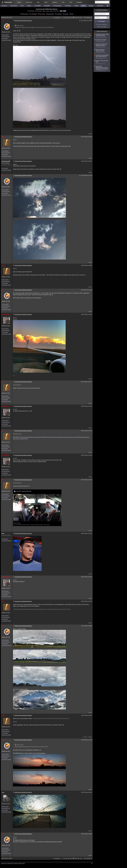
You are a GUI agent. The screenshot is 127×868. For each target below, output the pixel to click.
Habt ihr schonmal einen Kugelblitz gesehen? (102, 46)
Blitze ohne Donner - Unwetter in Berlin (102, 51)
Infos (72, 14)
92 (66, 17)
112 (81, 17)
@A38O (15, 319)
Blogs (38, 2)
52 (65, 17)
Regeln (16, 863)
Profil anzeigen (5, 35)
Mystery (29, 6)
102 (73, 17)
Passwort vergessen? (102, 24)
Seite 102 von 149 (7, 17)
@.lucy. (15, 837)
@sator (15, 580)
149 (85, 17)
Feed (61, 11)
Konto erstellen (103, 27)
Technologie (68, 6)
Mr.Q (3, 21)
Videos (46, 2)
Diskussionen (29, 2)
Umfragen (91, 6)
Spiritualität (47, 6)
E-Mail (65, 11)
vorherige (57, 17)
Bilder (44, 11)
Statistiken (55, 2)
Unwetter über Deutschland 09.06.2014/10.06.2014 (102, 57)
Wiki (71, 2)
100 (69, 17)
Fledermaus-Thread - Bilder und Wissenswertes (102, 36)
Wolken (51, 11)
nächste (88, 17)
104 (78, 17)
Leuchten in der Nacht (102, 41)
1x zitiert (85, 737)
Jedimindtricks (6, 314)
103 (76, 17)
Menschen (4, 6)
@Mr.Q (24, 27)
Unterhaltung (100, 6)
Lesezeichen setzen (6, 40)
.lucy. (3, 792)
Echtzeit (19, 2)
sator (3, 534)
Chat (63, 2)
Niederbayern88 (6, 161)
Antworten (59, 14)
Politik (22, 6)
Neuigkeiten (79, 2)
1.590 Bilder (34, 14)
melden (90, 134)
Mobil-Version (22, 863)
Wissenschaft (14, 6)
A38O (3, 137)
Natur (83, 6)
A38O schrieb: (19, 26)
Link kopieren (5, 38)
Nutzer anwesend (102, 10)
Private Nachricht (6, 37)
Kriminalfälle (38, 6)
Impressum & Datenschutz (7, 863)
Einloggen (103, 21)
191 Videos (42, 14)
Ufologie (76, 6)
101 (71, 17)
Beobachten (51, 14)
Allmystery (8, 2)
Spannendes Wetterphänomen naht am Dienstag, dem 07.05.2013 (102, 69)
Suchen (66, 14)
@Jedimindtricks (17, 385)
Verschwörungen (57, 6)
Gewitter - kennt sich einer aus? (102, 62)
